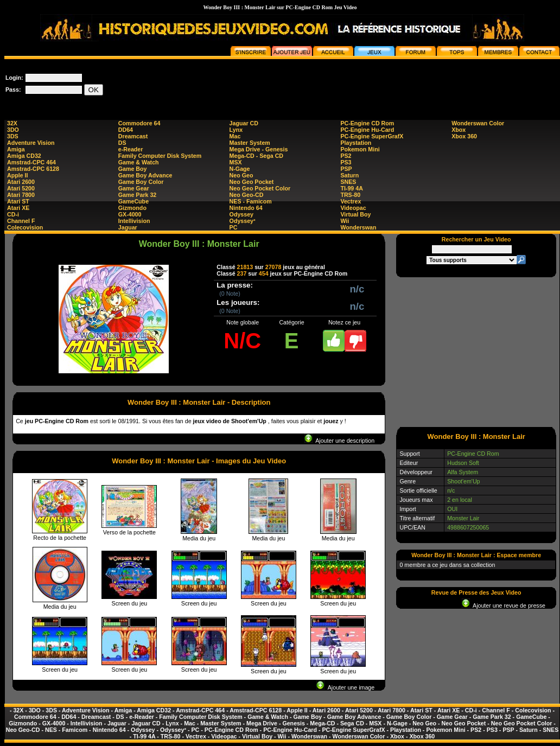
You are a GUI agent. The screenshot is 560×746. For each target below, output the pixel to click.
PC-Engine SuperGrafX (372, 136)
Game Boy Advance (145, 175)
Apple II (17, 175)
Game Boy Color (141, 182)
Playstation (356, 143)
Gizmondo (132, 208)
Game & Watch (139, 162)
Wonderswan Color (478, 123)
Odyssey (241, 214)
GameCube (133, 201)
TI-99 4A (351, 188)
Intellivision (134, 221)
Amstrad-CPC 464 (31, 162)
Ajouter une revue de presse (504, 605)
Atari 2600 (21, 182)
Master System (250, 143)
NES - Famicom (251, 201)
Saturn (349, 175)
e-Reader (131, 149)
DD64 (126, 130)
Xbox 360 (464, 136)
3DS (13, 136)
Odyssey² (243, 221)
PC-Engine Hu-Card (367, 130)
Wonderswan (358, 227)
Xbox (459, 130)
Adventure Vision (31, 143)
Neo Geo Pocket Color (260, 188)
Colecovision (25, 227)
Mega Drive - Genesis (259, 149)
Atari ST (18, 201)
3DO (13, 130)
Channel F (21, 221)
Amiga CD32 (24, 156)
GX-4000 (130, 214)
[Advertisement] (476, 352)
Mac (235, 136)
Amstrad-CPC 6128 (33, 169)
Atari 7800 (21, 195)
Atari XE (18, 208)
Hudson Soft (463, 463)
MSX (236, 162)
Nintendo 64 (246, 208)
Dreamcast (133, 136)
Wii (345, 221)
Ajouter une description (339, 441)
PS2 (346, 156)
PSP (346, 169)
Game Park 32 (138, 195)
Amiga (16, 149)
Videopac (353, 208)
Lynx (236, 130)
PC (234, 227)
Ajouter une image (345, 687)
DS (122, 143)
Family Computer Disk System (160, 156)
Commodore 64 (139, 123)
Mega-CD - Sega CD (256, 156)
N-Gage (240, 169)
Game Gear (134, 188)
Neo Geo (241, 175)
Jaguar (128, 227)
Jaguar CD (244, 123)
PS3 (346, 162)
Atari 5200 (21, 188)
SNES (348, 182)
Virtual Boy (355, 214)
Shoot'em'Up (463, 481)
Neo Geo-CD (247, 195)
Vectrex (351, 201)
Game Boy (133, 169)
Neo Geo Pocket (252, 182)
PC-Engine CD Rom (367, 123)
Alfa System (463, 472)
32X (12, 123)
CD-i (13, 214)
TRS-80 (350, 195)
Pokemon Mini (360, 149)
